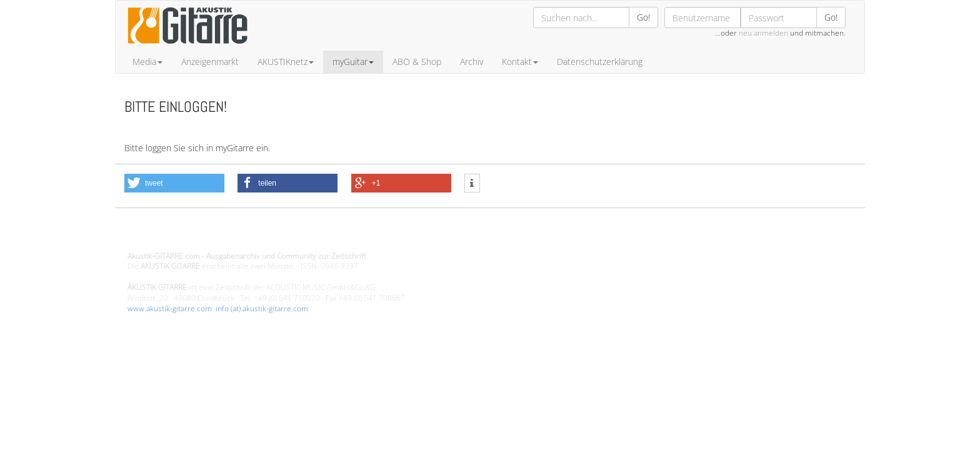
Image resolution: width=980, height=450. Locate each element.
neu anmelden (763, 33)
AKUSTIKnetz (286, 62)
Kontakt (520, 62)
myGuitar (353, 62)
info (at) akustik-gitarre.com (262, 308)
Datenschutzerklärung (600, 62)
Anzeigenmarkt (210, 62)
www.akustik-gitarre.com (170, 308)
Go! (643, 17)
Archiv (472, 62)
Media (147, 62)
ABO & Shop (417, 62)
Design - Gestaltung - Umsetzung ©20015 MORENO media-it (230, 235)
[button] (174, 183)
